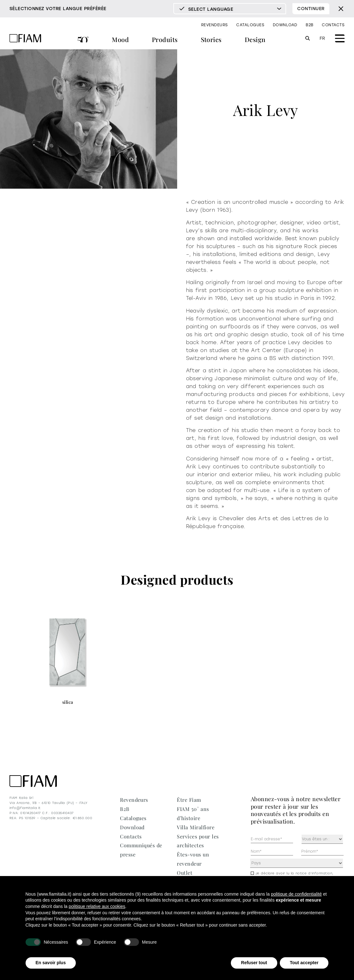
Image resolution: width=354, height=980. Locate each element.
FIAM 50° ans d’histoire (83, 40)
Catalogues (250, 25)
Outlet (185, 873)
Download (285, 25)
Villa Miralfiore (196, 827)
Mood (120, 39)
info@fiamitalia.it (25, 808)
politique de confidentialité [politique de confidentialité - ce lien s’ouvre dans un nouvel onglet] (296, 894)
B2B (309, 25)
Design (255, 39)
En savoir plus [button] (51, 963)
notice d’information (314, 873)
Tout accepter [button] (304, 963)
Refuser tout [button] (254, 963)
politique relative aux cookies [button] (97, 906)
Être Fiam (189, 800)
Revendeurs (215, 25)
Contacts (333, 25)
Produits (165, 39)
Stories (211, 39)
